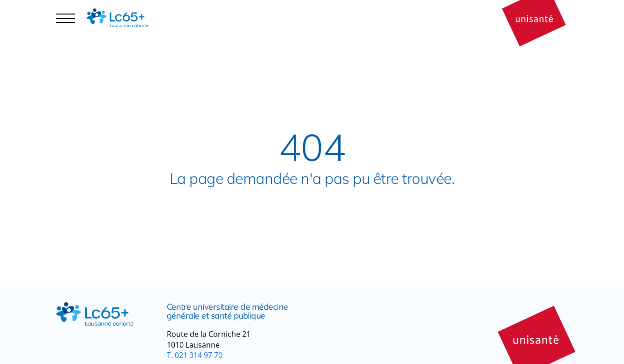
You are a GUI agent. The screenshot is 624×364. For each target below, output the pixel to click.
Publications (191, 18)
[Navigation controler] (66, 18)
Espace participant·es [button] (99, 26)
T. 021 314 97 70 (195, 355)
